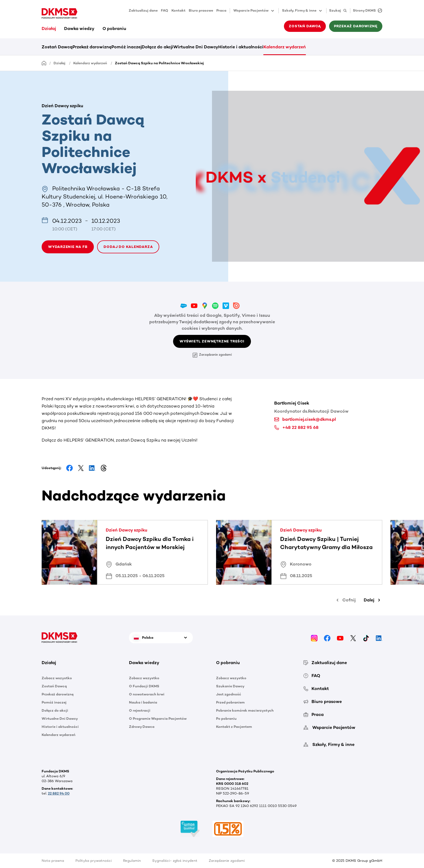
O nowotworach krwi (147, 694)
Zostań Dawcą (305, 26)
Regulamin (132, 861)
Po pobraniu (226, 719)
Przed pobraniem (230, 702)
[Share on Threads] (104, 468)
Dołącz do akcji (158, 47)
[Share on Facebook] (69, 468)
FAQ (165, 10)
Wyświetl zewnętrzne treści (212, 341)
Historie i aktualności (241, 47)
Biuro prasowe (201, 10)
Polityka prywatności (94, 861)
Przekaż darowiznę (356, 26)
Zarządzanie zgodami (212, 355)
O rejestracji (140, 710)
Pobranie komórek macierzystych (245, 710)
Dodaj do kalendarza (128, 247)
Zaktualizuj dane (143, 10)
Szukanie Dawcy (230, 686)
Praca (221, 10)
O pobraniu (114, 28)
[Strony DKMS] (366, 11)
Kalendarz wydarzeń (285, 47)
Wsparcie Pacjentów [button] (254, 11)
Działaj (49, 28)
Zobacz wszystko (57, 678)
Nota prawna (53, 861)
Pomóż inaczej (127, 47)
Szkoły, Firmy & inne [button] (302, 11)
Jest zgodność (229, 694)
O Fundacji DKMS (144, 686)
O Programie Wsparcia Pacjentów (158, 719)
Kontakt (178, 10)
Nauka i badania (143, 702)
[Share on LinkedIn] (92, 468)
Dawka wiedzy (79, 28)
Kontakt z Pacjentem (234, 727)
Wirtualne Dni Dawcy (196, 47)
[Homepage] (44, 63)
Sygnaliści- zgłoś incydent (175, 861)
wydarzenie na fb (68, 247)
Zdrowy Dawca (142, 727)
